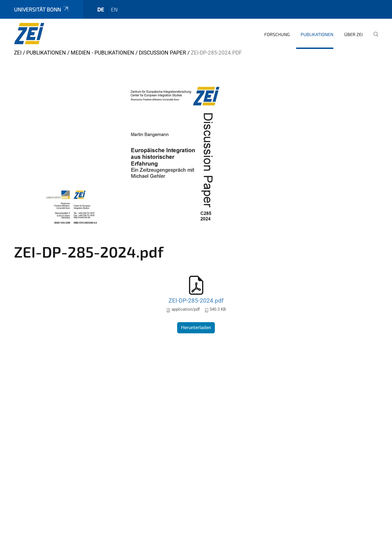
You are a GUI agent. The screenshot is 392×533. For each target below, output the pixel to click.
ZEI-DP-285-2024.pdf (196, 300)
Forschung (277, 34)
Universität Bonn (42, 9)
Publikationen (317, 34)
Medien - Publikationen (102, 53)
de (101, 9)
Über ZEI (353, 34)
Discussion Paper (162, 53)
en (114, 9)
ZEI (18, 53)
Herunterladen (196, 327)
